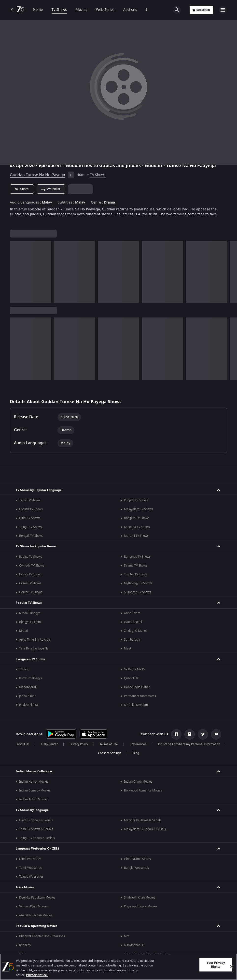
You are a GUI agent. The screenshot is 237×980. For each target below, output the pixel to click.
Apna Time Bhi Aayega (35, 640)
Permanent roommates (140, 696)
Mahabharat (28, 687)
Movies (81, 10)
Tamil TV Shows (30, 500)
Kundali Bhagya (30, 613)
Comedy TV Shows (32, 566)
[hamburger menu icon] (223, 10)
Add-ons (130, 10)
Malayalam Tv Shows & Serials (145, 829)
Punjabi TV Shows (136, 500)
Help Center (49, 744)
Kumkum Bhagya (31, 678)
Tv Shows (59, 10)
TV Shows (98, 175)
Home (38, 10)
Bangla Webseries (136, 868)
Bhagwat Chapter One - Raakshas (42, 936)
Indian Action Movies (33, 799)
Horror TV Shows (31, 592)
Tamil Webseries (30, 868)
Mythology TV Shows (138, 583)
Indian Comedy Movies (35, 790)
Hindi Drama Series (137, 859)
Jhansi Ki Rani (133, 622)
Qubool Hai (132, 678)
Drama (109, 203)
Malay (47, 203)
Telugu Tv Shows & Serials (37, 838)
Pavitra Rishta (28, 705)
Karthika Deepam (136, 705)
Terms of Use (109, 744)
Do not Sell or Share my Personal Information (189, 744)
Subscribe (201, 10)
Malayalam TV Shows (139, 509)
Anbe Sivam (132, 613)
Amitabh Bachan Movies (36, 915)
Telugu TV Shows (31, 527)
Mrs (127, 936)
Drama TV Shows (136, 566)
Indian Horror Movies (34, 782)
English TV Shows (31, 509)
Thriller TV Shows (136, 574)
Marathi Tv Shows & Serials (143, 820)
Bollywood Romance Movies (143, 790)
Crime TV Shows (30, 583)
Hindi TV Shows (30, 518)
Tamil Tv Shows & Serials (36, 829)
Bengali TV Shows (31, 536)
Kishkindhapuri (134, 945)
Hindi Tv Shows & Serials (36, 820)
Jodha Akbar (27, 696)
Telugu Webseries (31, 877)
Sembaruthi (132, 640)
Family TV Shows (30, 574)
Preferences (138, 744)
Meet (128, 648)
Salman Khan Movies (33, 906)
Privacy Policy (79, 744)
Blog (136, 753)
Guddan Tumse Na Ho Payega (37, 175)
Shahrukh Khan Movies (140, 898)
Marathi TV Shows (136, 536)
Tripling (24, 669)
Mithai (23, 631)
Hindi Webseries (30, 859)
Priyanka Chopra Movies (141, 906)
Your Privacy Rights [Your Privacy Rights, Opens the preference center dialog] (216, 965)
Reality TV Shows (31, 557)
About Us (23, 744)
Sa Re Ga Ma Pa (135, 669)
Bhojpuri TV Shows (137, 518)
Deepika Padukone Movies (37, 898)
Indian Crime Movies (138, 782)
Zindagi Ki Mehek (136, 631)
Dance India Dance (137, 687)
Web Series (105, 10)
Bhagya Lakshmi (30, 622)
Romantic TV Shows (137, 557)
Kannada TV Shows (137, 527)
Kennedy (25, 945)
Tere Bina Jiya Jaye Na (34, 648)
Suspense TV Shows (138, 592)
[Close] (232, 967)
